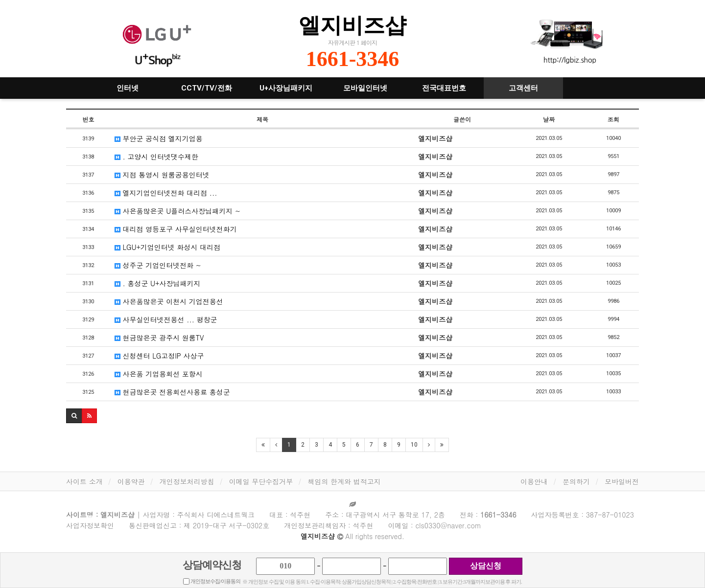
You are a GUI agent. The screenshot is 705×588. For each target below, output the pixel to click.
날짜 (549, 119)
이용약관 (131, 481)
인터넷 (128, 88)
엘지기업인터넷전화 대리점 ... (166, 193)
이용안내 (534, 481)
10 (414, 445)
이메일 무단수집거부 (261, 481)
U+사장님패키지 (286, 88)
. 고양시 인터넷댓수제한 (156, 157)
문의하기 (576, 481)
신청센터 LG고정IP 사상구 (159, 356)
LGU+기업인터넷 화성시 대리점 (167, 247)
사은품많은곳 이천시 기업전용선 (169, 301)
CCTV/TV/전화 (207, 88)
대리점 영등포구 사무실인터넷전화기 (176, 229)
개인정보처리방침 (187, 481)
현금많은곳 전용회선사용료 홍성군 (172, 392)
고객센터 (523, 88)
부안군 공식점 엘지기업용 (159, 138)
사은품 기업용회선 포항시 (159, 374)
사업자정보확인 (90, 525)
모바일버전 (622, 481)
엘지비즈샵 (352, 25)
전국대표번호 (444, 88)
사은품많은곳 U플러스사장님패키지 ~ (177, 211)
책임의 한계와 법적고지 (344, 481)
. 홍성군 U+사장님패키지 (158, 283)
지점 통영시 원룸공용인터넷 (162, 175)
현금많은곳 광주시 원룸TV (159, 338)
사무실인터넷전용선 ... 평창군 (166, 319)
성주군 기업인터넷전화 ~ (158, 265)
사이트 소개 (84, 481)
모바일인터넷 (365, 88)
